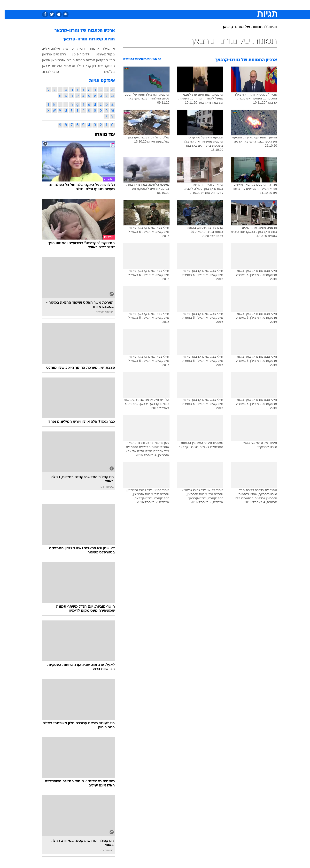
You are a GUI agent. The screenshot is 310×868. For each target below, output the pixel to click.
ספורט (224, 5)
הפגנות (52, 66)
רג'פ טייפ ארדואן (50, 54)
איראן (42, 60)
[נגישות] (7, 5)
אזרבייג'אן (54, 60)
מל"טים (105, 72)
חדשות (241, 5)
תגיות (268, 27)
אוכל (167, 5)
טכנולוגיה (117, 5)
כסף (180, 5)
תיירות (136, 5)
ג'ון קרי (87, 66)
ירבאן (41, 66)
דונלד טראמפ (70, 66)
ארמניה (89, 48)
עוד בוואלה (100, 135)
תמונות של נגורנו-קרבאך (238, 27)
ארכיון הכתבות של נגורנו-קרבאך (80, 31)
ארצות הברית (81, 60)
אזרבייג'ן (104, 48)
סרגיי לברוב (46, 72)
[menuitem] (238, 5)
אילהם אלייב (46, 48)
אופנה (100, 5)
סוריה (66, 60)
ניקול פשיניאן (101, 54)
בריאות (152, 5)
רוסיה (77, 48)
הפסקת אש (102, 66)
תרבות (209, 5)
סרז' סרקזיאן (101, 60)
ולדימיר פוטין (76, 54)
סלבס (193, 5)
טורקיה (64, 48)
